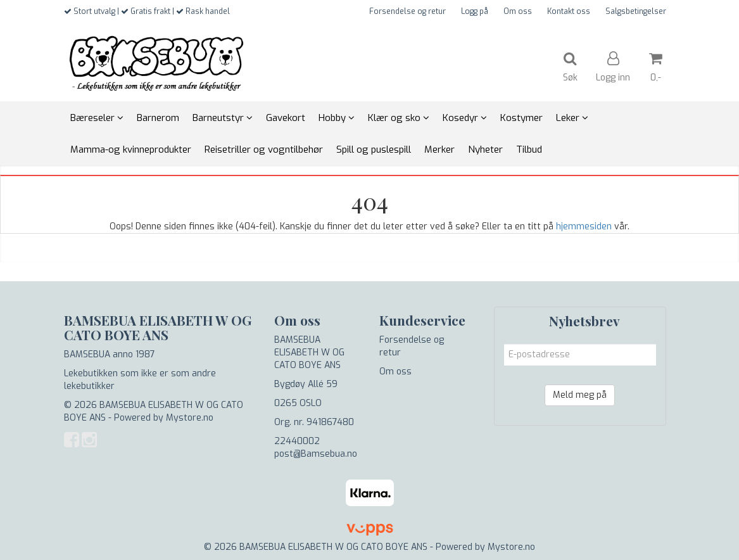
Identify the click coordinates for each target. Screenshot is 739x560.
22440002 (297, 441)
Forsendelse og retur (407, 11)
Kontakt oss (569, 11)
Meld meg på (580, 395)
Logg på (475, 11)
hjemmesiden (584, 226)
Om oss (518, 11)
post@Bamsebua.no (316, 454)
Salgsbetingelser (636, 11)
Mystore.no (190, 418)
